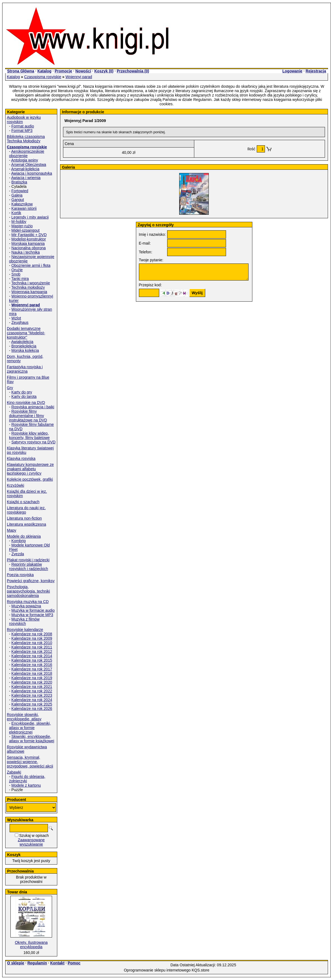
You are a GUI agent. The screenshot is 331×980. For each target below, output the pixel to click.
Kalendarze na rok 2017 (32, 669)
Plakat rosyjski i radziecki (28, 560)
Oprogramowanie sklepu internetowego (157, 970)
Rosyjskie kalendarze (25, 630)
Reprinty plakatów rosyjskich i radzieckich (28, 567)
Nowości (83, 71)
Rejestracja (316, 71)
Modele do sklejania (24, 536)
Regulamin (37, 963)
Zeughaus (20, 322)
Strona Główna (21, 71)
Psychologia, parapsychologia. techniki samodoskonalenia (28, 591)
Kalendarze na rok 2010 (32, 643)
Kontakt (57, 963)
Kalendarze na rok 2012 (32, 652)
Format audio (23, 126)
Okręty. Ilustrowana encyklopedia (31, 945)
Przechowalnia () (133, 71)
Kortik (16, 213)
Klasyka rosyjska (21, 458)
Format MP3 (22, 131)
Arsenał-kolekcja (25, 169)
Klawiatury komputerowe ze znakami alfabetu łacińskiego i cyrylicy (30, 469)
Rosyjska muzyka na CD (28, 602)
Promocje (63, 71)
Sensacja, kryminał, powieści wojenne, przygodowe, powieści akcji (30, 762)
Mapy (12, 530)
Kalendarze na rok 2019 (32, 678)
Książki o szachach (23, 502)
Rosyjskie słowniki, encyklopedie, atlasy (24, 717)
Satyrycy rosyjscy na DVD (34, 442)
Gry (10, 388)
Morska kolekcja (25, 350)
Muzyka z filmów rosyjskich (24, 621)
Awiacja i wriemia (26, 178)
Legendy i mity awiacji (30, 217)
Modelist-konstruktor (29, 239)
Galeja (17, 195)
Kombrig (19, 541)
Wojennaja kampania (29, 292)
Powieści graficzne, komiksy (31, 581)
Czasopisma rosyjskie (43, 77)
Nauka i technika (26, 252)
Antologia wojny (25, 160)
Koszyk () (104, 71)
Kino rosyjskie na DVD (26, 403)
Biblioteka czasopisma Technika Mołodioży (26, 139)
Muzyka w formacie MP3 (32, 615)
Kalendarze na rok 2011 (32, 647)
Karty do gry (22, 392)
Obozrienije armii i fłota (31, 265)
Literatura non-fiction (24, 518)
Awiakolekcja (22, 342)
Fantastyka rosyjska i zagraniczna (25, 369)
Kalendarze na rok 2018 (32, 673)
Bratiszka (19, 182)
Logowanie (292, 71)
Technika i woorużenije (31, 283)
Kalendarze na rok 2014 (32, 656)
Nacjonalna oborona (29, 248)
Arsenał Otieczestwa (29, 165)
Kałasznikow (22, 204)
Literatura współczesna (26, 524)
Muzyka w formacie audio (33, 610)
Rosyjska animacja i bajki (33, 407)
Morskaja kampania (28, 243)
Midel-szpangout (26, 230)
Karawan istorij (24, 208)
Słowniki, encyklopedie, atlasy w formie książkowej (32, 739)
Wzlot (16, 318)
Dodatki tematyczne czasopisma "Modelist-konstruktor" (26, 333)
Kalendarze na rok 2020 (32, 682)
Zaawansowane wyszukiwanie (31, 842)
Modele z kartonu (26, 785)
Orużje (17, 270)
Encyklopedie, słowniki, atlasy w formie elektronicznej (30, 728)
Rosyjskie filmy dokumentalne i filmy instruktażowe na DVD (28, 416)
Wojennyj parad (79, 77)
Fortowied (20, 191)
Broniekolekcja (24, 346)
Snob (16, 274)
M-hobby (19, 222)
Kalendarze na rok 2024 (32, 700)
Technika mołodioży (28, 287)
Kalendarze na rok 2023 (32, 695)
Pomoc (74, 963)
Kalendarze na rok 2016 (32, 665)
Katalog (44, 71)
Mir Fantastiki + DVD (29, 235)
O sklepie (16, 963)
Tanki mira (20, 279)
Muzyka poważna (26, 606)
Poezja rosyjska (20, 575)
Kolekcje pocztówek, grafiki (30, 479)
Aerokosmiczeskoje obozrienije (27, 154)
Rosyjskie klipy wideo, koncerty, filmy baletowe (29, 435)
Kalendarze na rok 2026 (32, 709)
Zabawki (14, 772)
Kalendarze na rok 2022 (32, 691)
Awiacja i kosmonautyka (32, 173)
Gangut (18, 200)
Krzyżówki (15, 485)
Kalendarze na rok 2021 (32, 687)
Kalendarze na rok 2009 (32, 638)
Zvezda (18, 554)
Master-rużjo (22, 226)
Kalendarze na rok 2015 (32, 660)
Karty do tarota (24, 396)
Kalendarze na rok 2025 (32, 704)
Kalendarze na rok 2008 (32, 634)
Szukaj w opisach (34, 835)
